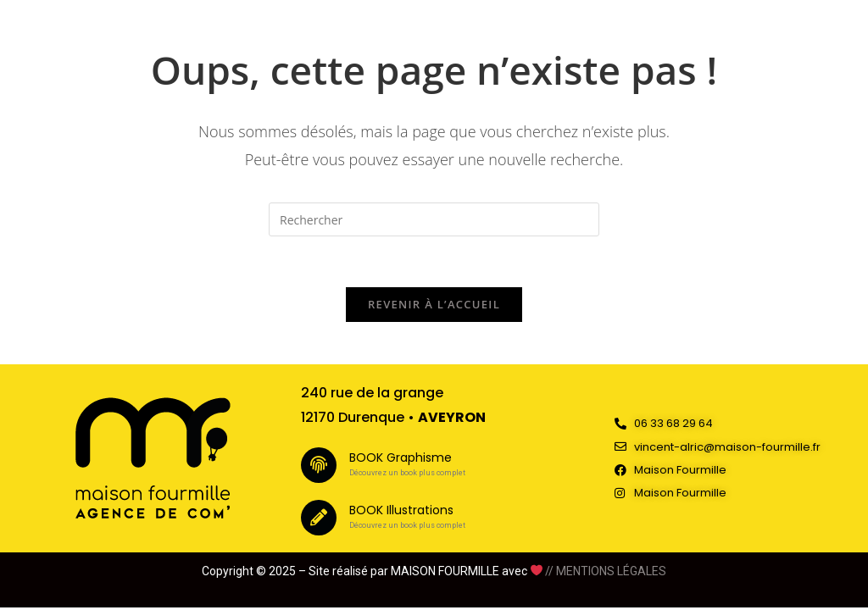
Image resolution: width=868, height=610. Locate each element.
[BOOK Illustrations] (319, 518)
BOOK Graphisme (401, 457)
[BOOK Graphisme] (319, 465)
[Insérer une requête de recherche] (434, 219)
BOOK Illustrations (401, 510)
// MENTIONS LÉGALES (606, 571)
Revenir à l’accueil (434, 304)
